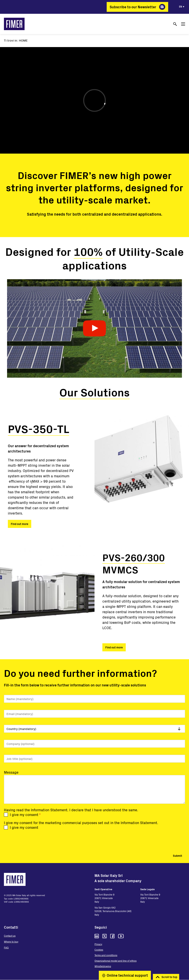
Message (11, 772)
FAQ (6, 948)
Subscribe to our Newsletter (133, 7)
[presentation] (34, 841)
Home (23, 40)
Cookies (99, 950)
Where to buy (11, 942)
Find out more (20, 524)
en (180, 6)
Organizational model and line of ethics (116, 961)
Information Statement (49, 810)
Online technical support (127, 975)
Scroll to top (169, 977)
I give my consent (24, 815)
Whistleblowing (103, 966)
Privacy (98, 944)
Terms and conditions (106, 955)
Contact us (10, 936)
